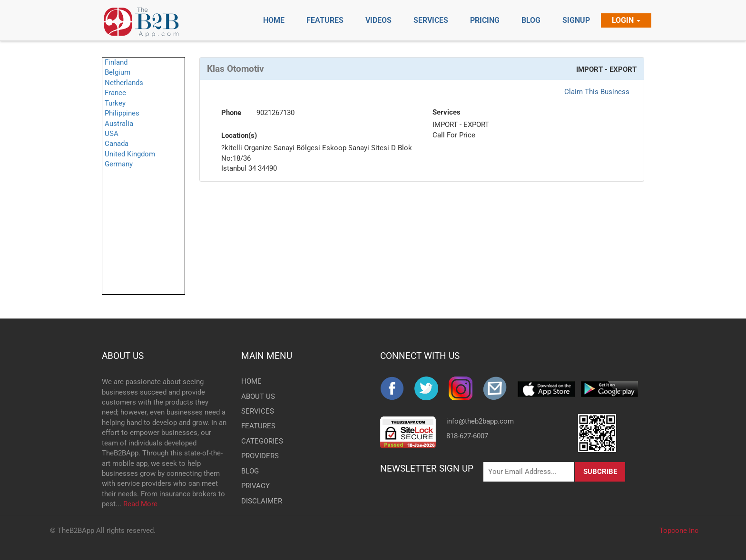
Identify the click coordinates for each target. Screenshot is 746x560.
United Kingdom (130, 154)
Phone (231, 113)
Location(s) (239, 135)
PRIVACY (255, 486)
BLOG (250, 471)
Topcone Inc (679, 531)
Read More (140, 504)
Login (626, 20)
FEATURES (257, 426)
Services (447, 112)
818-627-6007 (467, 436)
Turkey (115, 103)
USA (112, 134)
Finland (116, 62)
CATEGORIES (257, 441)
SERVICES (257, 411)
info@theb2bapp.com (480, 421)
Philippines (122, 113)
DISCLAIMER (257, 501)
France (115, 93)
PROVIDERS (257, 456)
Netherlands (124, 83)
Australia (119, 124)
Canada (117, 144)
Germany (119, 164)
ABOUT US (123, 356)
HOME (251, 381)
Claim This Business (597, 92)
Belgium (118, 72)
